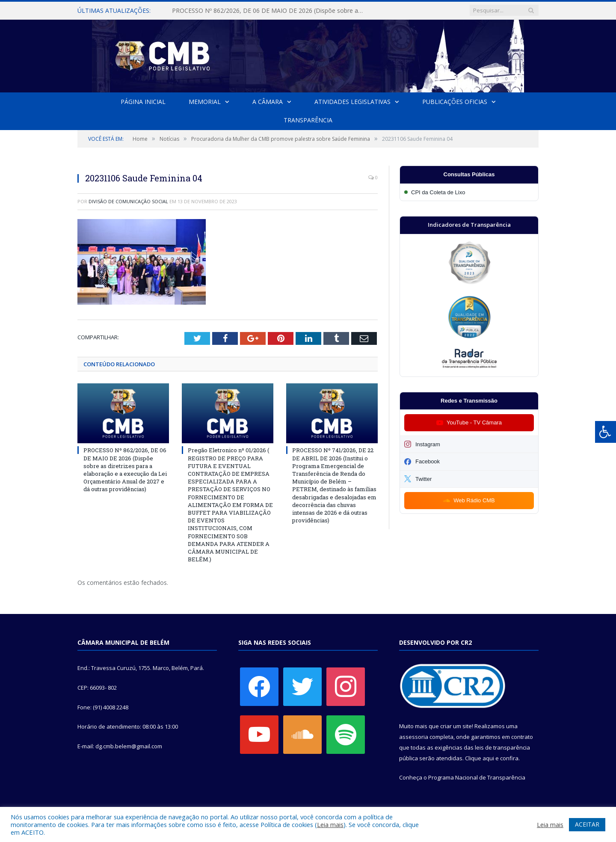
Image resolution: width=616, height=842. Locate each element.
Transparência (308, 120)
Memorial (205, 102)
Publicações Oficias (455, 102)
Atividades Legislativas (352, 102)
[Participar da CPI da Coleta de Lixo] (469, 192)
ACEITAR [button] (587, 824)
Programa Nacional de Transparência (477, 777)
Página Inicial (143, 102)
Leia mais (330, 824)
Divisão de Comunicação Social (128, 201)
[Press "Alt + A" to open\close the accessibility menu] (606, 432)
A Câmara (268, 102)
